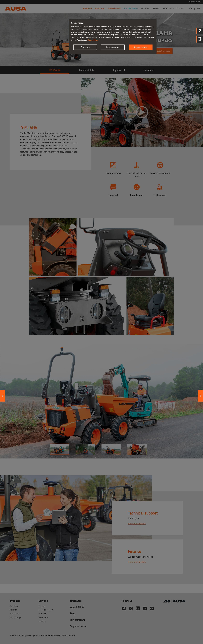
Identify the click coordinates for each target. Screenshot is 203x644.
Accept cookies (141, 47)
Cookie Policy (93, 40)
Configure (85, 47)
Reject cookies (113, 47)
